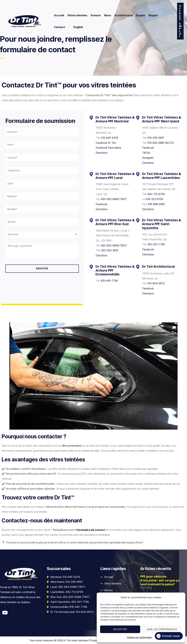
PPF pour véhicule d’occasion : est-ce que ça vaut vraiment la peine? (160, 580)
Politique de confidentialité (139, 637)
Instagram (148, 158)
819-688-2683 (157, 204)
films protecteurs (72, 445)
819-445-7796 (110, 280)
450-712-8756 (156, 194)
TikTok (146, 153)
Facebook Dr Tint (106, 143)
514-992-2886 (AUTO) (161, 143)
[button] (180, 21)
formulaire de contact (91, 529)
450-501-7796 (156, 244)
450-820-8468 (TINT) (114, 245)
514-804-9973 (156, 283)
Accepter (120, 629)
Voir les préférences (162, 629)
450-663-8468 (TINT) (114, 199)
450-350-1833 (110, 250)
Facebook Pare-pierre (109, 148)
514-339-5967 (156, 138)
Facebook (148, 148)
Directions (102, 153)
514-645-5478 (110, 138)
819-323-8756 (155, 199)
